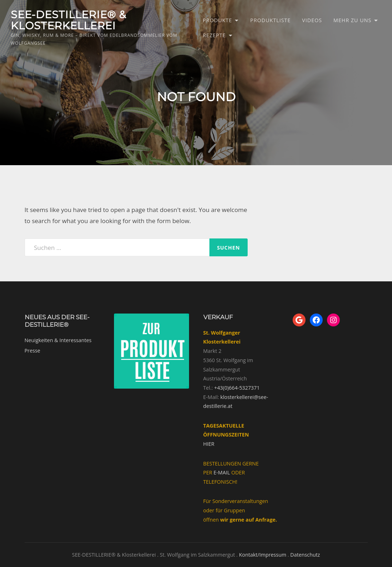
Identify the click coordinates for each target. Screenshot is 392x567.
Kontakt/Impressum (263, 555)
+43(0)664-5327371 (237, 388)
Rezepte (214, 35)
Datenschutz (305, 555)
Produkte (218, 20)
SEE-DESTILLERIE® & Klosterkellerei (68, 20)
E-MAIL (222, 472)
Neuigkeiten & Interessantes (58, 340)
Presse (33, 351)
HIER (209, 444)
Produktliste (270, 20)
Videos (312, 20)
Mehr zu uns (352, 20)
